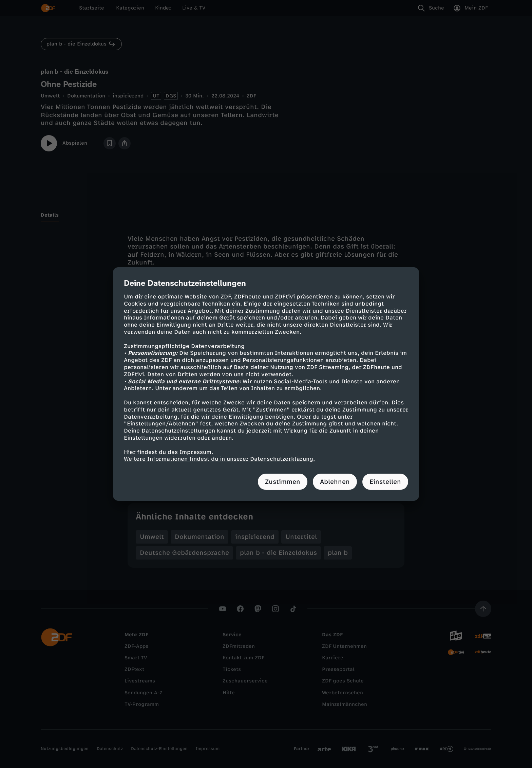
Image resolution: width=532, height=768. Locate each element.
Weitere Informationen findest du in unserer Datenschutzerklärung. (219, 459)
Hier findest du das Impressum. (168, 452)
